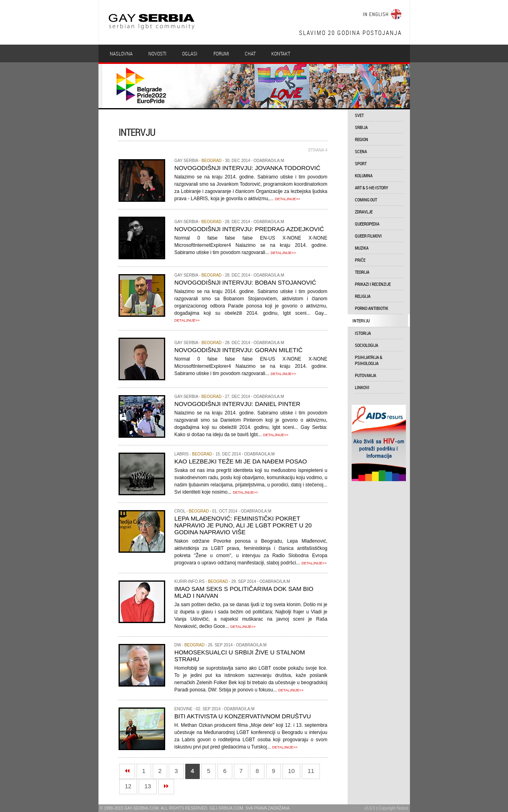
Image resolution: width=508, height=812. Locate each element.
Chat (250, 53)
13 (148, 786)
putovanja (366, 375)
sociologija (367, 345)
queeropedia (367, 224)
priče (360, 260)
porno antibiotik (372, 308)
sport (361, 163)
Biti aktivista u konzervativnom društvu (243, 716)
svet (359, 115)
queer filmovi (368, 236)
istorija (363, 333)
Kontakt (281, 53)
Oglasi (190, 53)
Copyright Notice (393, 808)
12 (128, 786)
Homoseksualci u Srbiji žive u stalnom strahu (240, 656)
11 (311, 771)
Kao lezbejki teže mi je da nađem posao (241, 461)
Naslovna (121, 53)
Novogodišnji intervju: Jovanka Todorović (247, 168)
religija (363, 296)
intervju (361, 321)
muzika (362, 248)
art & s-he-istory (372, 188)
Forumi (221, 53)
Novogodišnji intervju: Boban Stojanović (245, 282)
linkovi (362, 387)
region (362, 139)
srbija (361, 127)
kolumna (364, 175)
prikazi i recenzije (373, 284)
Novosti (157, 53)
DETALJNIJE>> (288, 199)
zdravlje (364, 212)
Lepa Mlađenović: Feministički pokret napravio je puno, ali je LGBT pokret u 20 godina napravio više (243, 525)
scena (361, 151)
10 (292, 771)
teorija (362, 272)
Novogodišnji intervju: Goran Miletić (239, 350)
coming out (366, 200)
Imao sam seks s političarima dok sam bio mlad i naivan (244, 592)
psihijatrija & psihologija (369, 360)
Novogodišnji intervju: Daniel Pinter (237, 404)
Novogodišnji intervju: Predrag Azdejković (249, 229)
